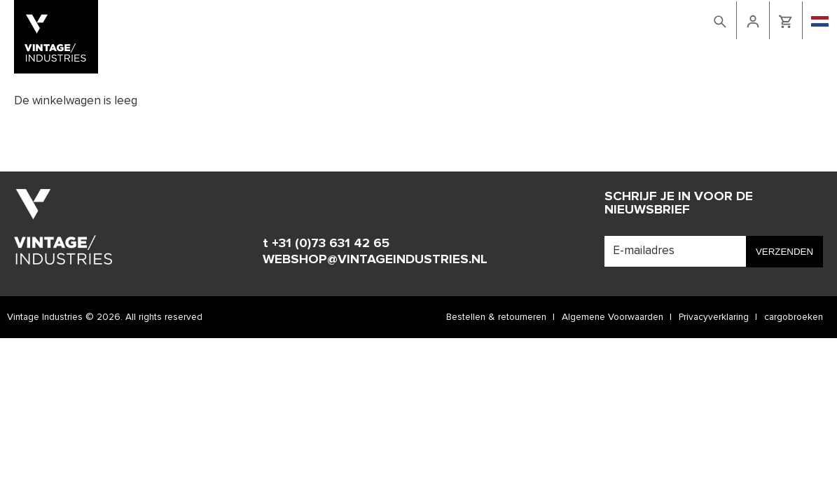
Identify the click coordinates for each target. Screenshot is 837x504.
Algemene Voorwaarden (613, 317)
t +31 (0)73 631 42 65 (326, 243)
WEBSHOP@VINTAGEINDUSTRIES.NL (375, 259)
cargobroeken (794, 317)
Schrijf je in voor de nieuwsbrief (679, 203)
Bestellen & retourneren (496, 317)
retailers (643, 19)
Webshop (483, 19)
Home (441, 19)
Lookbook (538, 19)
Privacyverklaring (714, 317)
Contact (592, 19)
